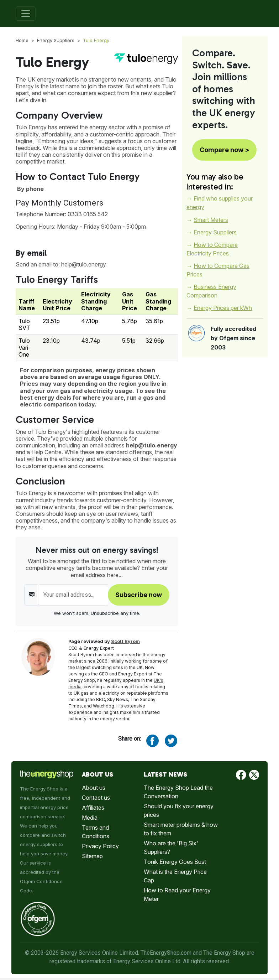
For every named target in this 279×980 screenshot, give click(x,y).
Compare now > (224, 150)
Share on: (130, 739)
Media (90, 818)
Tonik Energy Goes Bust (175, 862)
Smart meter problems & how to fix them (181, 829)
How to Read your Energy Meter (177, 895)
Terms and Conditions (96, 832)
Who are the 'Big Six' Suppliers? (171, 847)
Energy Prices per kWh (223, 308)
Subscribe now (139, 595)
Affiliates (93, 808)
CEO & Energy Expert (91, 648)
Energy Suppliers (56, 40)
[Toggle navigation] (26, 14)
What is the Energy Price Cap (175, 876)
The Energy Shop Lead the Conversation (178, 792)
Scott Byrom (125, 641)
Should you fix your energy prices (179, 810)
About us (94, 788)
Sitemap (92, 856)
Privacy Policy (100, 846)
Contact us (96, 798)
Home (22, 40)
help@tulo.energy (84, 264)
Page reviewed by (104, 641)
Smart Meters (211, 220)
